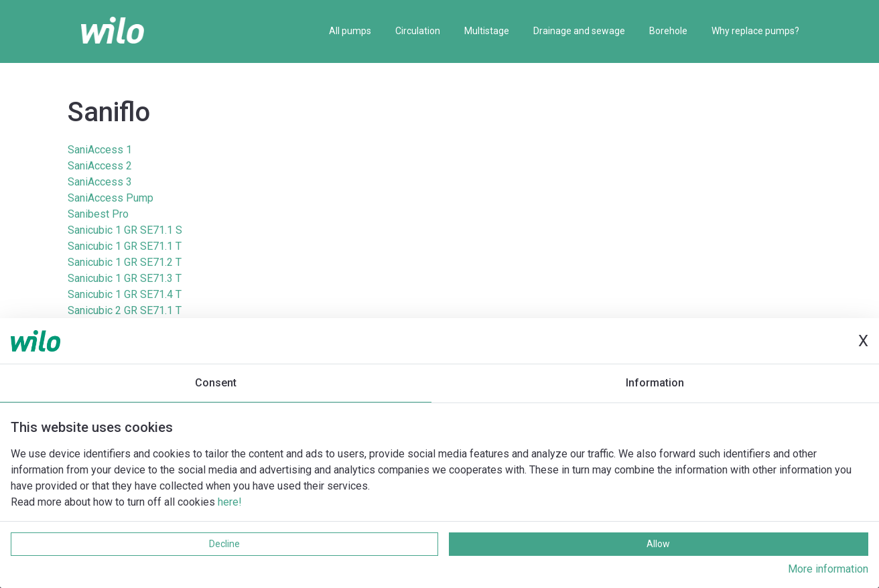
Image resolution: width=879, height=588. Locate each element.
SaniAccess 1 (100, 150)
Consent (216, 383)
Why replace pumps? (755, 31)
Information (655, 383)
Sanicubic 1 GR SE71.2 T (125, 262)
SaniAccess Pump (111, 198)
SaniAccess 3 (100, 182)
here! (230, 502)
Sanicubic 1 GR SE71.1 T (125, 246)
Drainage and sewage (579, 31)
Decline (224, 544)
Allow (658, 544)
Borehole (668, 31)
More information (828, 569)
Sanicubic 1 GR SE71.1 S (125, 230)
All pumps (350, 31)
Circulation (418, 31)
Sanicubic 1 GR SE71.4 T (125, 294)
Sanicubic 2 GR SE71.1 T (125, 310)
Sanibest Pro (98, 214)
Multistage (487, 31)
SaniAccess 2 (100, 166)
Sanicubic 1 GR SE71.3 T (125, 278)
